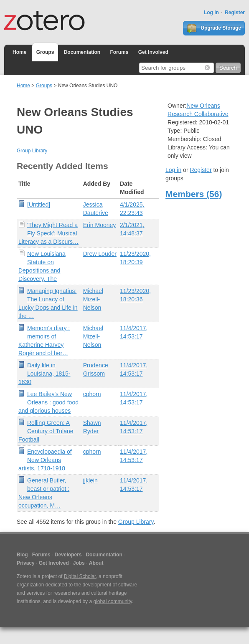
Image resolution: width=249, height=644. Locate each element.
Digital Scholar (80, 576)
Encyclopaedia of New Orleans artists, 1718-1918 (45, 460)
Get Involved (153, 52)
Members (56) (194, 194)
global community (112, 601)
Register (235, 13)
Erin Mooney (100, 225)
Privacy (26, 563)
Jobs (79, 563)
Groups (45, 52)
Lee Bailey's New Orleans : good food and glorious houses (48, 402)
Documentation (82, 52)
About (96, 563)
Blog (22, 555)
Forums (119, 52)
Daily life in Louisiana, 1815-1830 (44, 374)
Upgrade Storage (214, 28)
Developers (68, 555)
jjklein (90, 480)
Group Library (32, 151)
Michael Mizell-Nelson (93, 299)
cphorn (92, 394)
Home (19, 52)
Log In (211, 13)
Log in (173, 170)
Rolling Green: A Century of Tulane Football (46, 431)
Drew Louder (100, 254)
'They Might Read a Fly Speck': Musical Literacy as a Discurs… (48, 233)
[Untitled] (39, 205)
